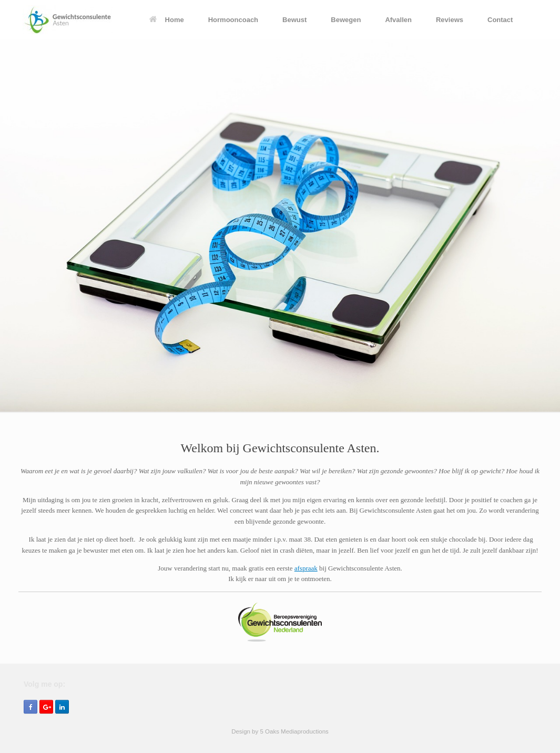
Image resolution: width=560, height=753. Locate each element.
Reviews (450, 20)
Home (167, 20)
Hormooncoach (233, 20)
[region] (280, 226)
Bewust (294, 20)
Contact (500, 20)
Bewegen (346, 20)
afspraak (306, 568)
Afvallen (398, 20)
